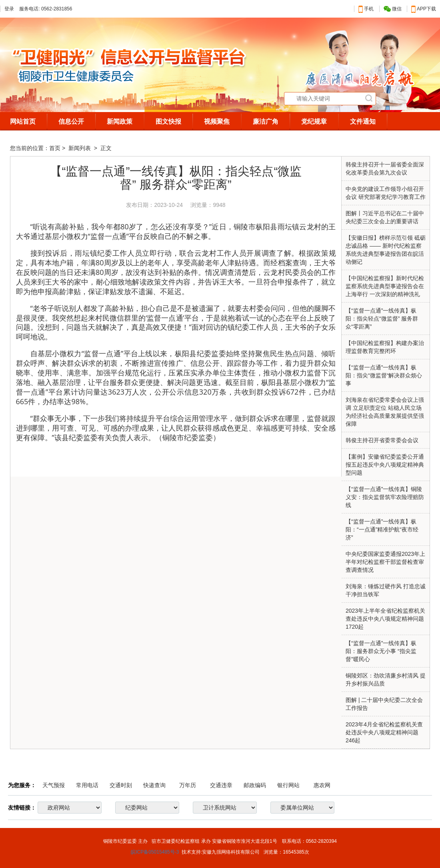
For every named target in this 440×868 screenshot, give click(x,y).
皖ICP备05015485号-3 (155, 852)
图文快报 (168, 121)
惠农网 (322, 785)
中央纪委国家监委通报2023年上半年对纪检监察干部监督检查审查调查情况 (385, 562)
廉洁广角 (266, 121)
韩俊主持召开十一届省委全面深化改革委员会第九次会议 (385, 168)
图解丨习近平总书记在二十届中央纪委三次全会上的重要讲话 (385, 217)
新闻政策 (120, 121)
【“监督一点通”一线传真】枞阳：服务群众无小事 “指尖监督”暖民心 (381, 651)
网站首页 (23, 121)
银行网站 (288, 785)
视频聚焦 (217, 121)
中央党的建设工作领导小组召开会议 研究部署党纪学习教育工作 (386, 193)
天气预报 (54, 785)
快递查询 (154, 785)
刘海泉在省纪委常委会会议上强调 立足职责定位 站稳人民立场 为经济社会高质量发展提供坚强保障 (385, 412)
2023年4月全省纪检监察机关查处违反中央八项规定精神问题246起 (384, 732)
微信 (393, 9)
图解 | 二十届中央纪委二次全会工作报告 (384, 704)
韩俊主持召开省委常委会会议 (382, 440)
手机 (366, 9)
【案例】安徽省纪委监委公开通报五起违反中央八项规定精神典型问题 (385, 465)
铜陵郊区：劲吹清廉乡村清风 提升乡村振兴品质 (386, 680)
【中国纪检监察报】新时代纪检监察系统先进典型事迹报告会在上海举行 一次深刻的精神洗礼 (385, 286)
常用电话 (87, 785)
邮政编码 (255, 785)
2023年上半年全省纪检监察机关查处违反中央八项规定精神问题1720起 (385, 619)
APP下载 (424, 9)
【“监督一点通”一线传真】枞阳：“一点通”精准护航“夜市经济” (382, 529)
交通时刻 (121, 785)
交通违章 (221, 785)
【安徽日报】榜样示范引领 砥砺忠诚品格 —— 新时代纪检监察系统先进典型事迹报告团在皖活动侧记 (386, 250)
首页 (55, 148)
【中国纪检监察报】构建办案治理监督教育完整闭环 (385, 347)
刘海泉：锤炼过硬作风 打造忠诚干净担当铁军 (386, 590)
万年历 (188, 785)
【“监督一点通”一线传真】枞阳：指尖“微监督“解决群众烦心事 (384, 375)
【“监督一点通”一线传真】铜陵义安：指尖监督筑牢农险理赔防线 (385, 497)
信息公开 (71, 121)
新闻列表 (80, 148)
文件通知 (363, 121)
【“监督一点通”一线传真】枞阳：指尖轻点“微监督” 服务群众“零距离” (382, 319)
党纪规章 (314, 121)
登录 (9, 9)
